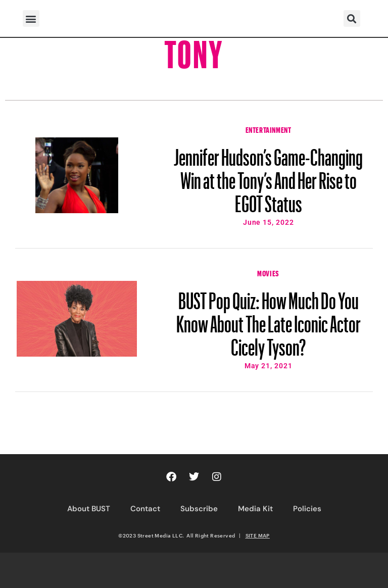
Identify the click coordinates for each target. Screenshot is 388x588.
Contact (145, 509)
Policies (307, 509)
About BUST (89, 509)
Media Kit (255, 509)
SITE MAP (258, 535)
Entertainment (269, 129)
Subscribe (199, 509)
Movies (268, 272)
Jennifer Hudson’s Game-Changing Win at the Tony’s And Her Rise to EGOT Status (268, 176)
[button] (31, 18)
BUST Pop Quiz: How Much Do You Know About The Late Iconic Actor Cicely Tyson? (269, 319)
